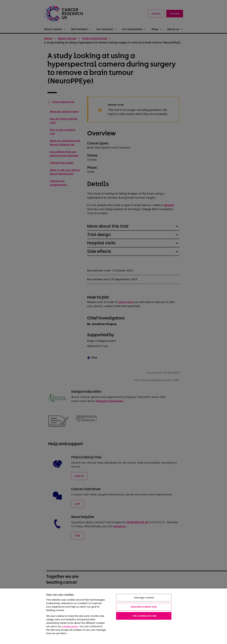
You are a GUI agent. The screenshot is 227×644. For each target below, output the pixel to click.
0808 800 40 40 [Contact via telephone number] (137, 522)
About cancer (55, 29)
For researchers (134, 29)
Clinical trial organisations (58, 183)
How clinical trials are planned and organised (64, 154)
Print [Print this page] (92, 358)
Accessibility (88, 600)
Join (77, 504)
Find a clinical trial (95, 38)
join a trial (126, 302)
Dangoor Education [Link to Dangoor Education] (110, 401)
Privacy (118, 594)
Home (48, 38)
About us (175, 29)
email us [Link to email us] (120, 526)
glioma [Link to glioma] (169, 205)
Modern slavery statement (164, 594)
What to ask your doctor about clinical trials (65, 172)
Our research (107, 29)
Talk (77, 536)
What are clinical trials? (64, 112)
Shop (157, 29)
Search (156, 14)
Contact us (120, 600)
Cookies (51, 600)
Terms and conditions (93, 594)
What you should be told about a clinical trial (65, 143)
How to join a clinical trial (62, 132)
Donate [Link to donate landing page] (175, 14)
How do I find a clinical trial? (64, 121)
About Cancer (67, 38)
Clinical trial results (62, 163)
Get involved (81, 29)
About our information (60, 594)
